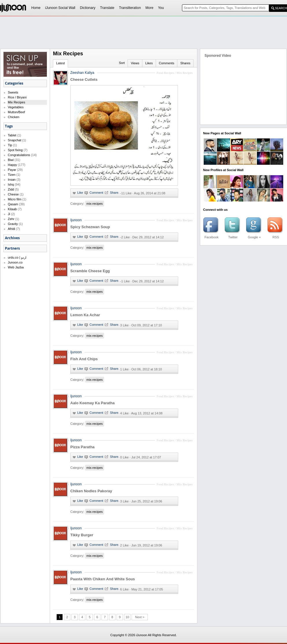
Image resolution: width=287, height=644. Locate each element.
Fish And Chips (84, 359)
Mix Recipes (16, 102)
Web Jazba (16, 267)
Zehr (11, 219)
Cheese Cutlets (84, 79)
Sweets (13, 92)
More (149, 8)
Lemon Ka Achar (85, 315)
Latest (60, 63)
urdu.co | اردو (17, 257)
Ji (9, 214)
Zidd (11, 189)
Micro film (15, 199)
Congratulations (19, 155)
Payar (12, 170)
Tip (10, 145)
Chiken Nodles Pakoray (91, 491)
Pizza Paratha (82, 447)
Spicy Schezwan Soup (90, 227)
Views (135, 63)
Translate (107, 8)
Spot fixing (15, 150)
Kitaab (12, 209)
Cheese (13, 194)
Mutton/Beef (16, 112)
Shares (185, 63)
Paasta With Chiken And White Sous (103, 579)
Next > (140, 617)
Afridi (11, 229)
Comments (167, 63)
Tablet (12, 135)
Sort (122, 63)
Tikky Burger (82, 535)
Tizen (12, 175)
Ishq (11, 184)
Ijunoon (76, 220)
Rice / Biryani (17, 97)
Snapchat (14, 140)
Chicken (14, 117)
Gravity (13, 224)
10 (127, 617)
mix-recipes (95, 204)
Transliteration (130, 8)
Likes (149, 63)
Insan (12, 180)
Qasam (13, 204)
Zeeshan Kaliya (82, 73)
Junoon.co (15, 262)
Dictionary (88, 8)
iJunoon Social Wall (60, 8)
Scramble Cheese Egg (90, 271)
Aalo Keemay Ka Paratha (92, 403)
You (161, 8)
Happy (12, 165)
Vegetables (16, 107)
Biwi (11, 160)
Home (36, 8)
